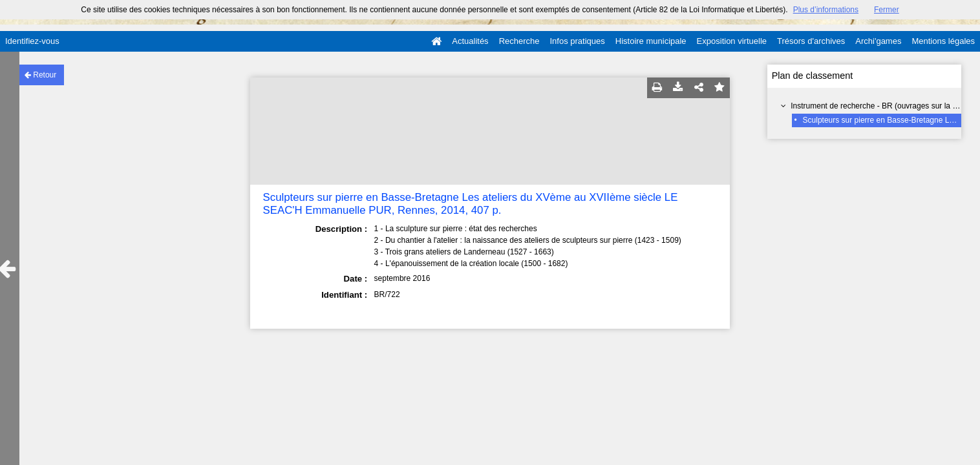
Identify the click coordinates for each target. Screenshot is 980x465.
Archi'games (878, 41)
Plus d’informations (826, 10)
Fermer (887, 10)
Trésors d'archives (811, 41)
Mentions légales (943, 41)
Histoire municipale (651, 41)
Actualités (470, 41)
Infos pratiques (578, 41)
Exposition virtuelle (732, 41)
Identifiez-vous (32, 41)
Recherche (519, 41)
